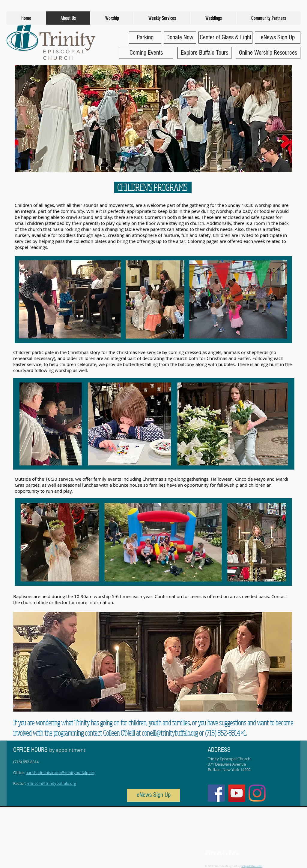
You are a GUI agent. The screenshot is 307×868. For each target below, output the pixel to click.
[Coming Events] (146, 53)
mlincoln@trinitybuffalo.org (51, 783)
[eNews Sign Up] (278, 38)
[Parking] (145, 38)
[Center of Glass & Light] (225, 38)
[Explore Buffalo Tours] (204, 53)
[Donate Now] (180, 38)
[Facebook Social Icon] (216, 793)
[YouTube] (237, 793)
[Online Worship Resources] (268, 53)
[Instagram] (257, 793)
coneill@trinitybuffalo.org (170, 733)
